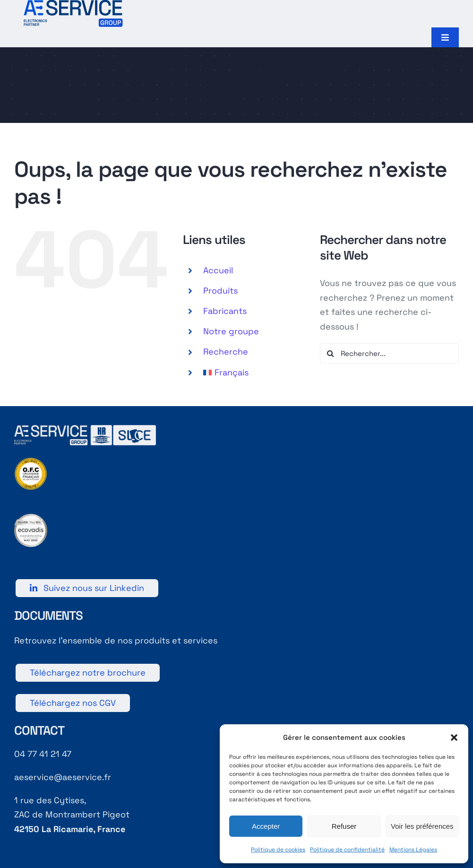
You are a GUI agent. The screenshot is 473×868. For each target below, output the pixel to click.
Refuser (344, 826)
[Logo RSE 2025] (31, 518)
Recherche (226, 352)
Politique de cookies (278, 850)
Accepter (266, 826)
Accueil (218, 270)
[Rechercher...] (389, 353)
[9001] (31, 461)
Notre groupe (231, 331)
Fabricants (225, 311)
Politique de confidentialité (347, 850)
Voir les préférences (422, 826)
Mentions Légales (413, 850)
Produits (220, 291)
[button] (454, 738)
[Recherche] (330, 353)
